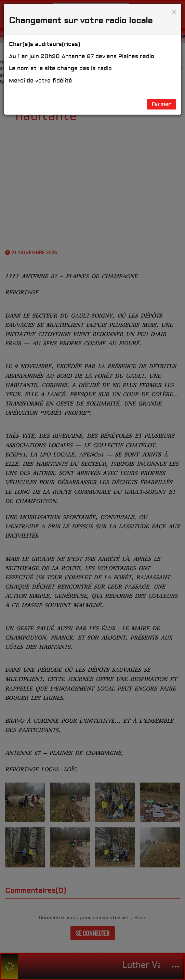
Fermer (161, 104)
